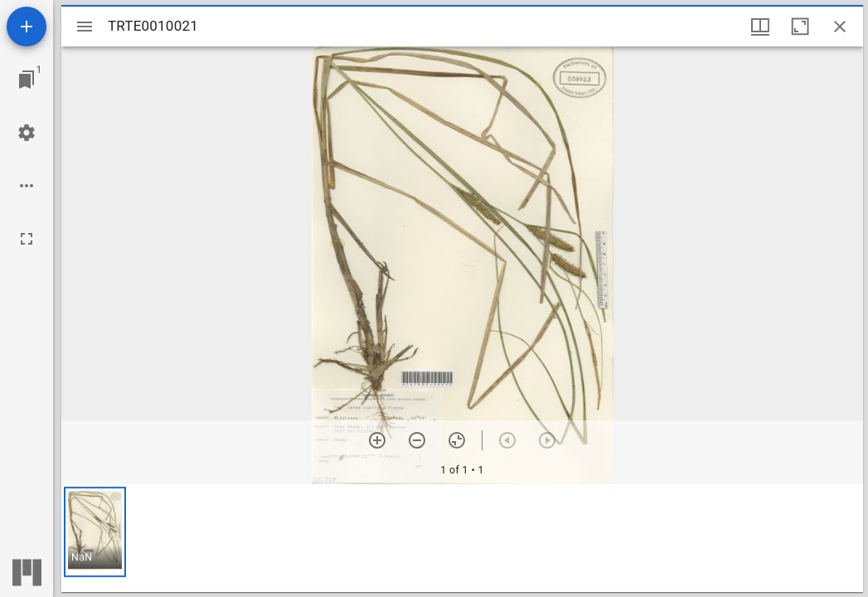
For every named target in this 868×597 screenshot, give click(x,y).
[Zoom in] (377, 440)
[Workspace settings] (27, 133)
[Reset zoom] (457, 440)
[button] (95, 532)
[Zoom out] (417, 440)
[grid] (462, 538)
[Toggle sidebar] (85, 27)
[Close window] (840, 27)
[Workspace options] (27, 186)
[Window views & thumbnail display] (760, 27)
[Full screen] (27, 239)
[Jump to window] (27, 80)
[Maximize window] (800, 27)
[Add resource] (27, 27)
